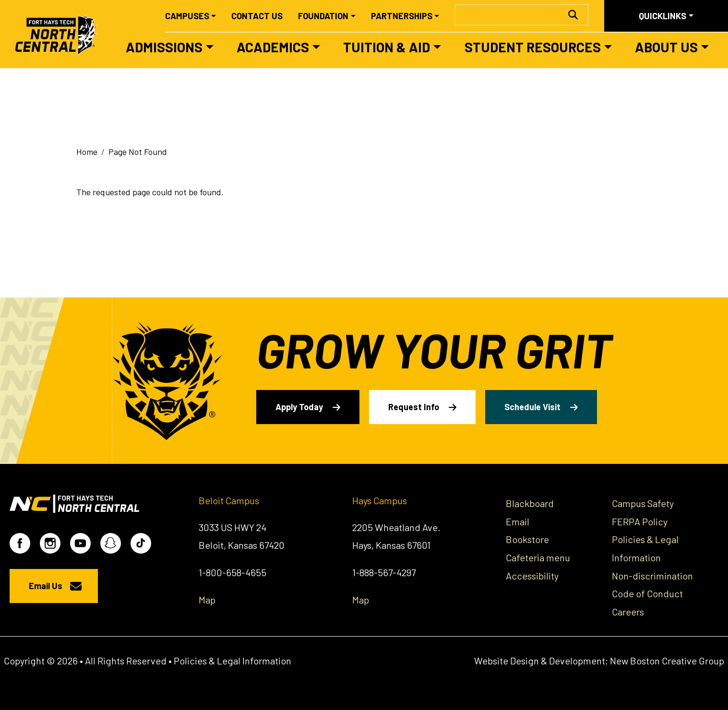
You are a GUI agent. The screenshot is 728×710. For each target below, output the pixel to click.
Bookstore (527, 539)
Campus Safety (643, 503)
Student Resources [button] (533, 47)
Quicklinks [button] (662, 16)
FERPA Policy (640, 521)
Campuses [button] (187, 16)
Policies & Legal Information (233, 661)
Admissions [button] (164, 47)
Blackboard (530, 503)
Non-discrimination (652, 576)
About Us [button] (666, 47)
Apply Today (299, 407)
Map (207, 600)
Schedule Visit (532, 407)
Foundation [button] (323, 16)
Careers (628, 612)
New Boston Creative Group (667, 661)
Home (87, 152)
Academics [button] (273, 47)
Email (518, 521)
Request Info (414, 407)
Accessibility (532, 576)
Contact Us (257, 16)
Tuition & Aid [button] (387, 47)
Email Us (46, 586)
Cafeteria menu (538, 557)
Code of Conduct (647, 593)
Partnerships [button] (402, 16)
